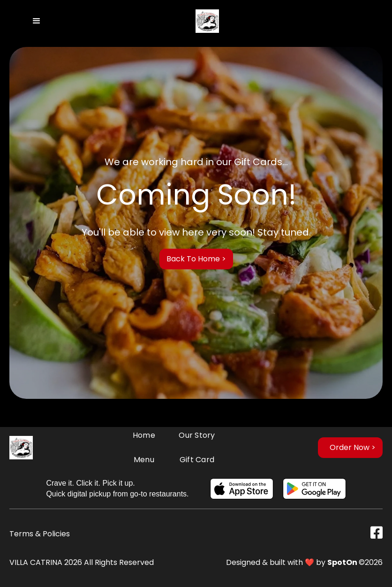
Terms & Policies (40, 534)
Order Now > (353, 447)
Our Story (197, 435)
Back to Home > (196, 259)
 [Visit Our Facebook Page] (377, 533)
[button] (37, 21)
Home (144, 435)
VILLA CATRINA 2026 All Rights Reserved (82, 562)
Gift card (197, 460)
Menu (144, 460)
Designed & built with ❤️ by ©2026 (304, 562)
